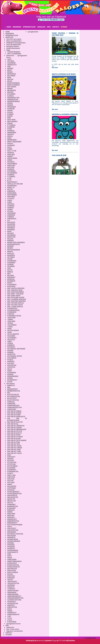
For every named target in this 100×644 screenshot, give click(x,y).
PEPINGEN (11, 266)
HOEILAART (11, 166)
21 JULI (10, 620)
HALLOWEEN (12, 486)
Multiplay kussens (13, 46)
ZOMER (10, 611)
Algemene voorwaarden (15, 631)
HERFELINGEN (12, 158)
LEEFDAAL (11, 204)
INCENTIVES (12, 501)
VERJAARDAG (12, 593)
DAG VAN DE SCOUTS (14, 433)
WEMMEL (11, 352)
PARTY (10, 556)
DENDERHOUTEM (13, 98)
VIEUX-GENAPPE (13, 334)
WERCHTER (11, 354)
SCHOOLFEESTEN (13, 565)
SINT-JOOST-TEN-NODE (15, 294)
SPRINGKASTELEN (29, 27)
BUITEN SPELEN (13, 395)
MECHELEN (11, 226)
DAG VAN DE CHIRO (14, 415)
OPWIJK (10, 259)
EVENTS (10, 473)
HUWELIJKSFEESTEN (14, 494)
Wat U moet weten (13, 629)
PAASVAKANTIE (13, 552)
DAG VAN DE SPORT (14, 435)
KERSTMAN (11, 514)
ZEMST (10, 371)
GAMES (10, 484)
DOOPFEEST (11, 457)
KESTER (10, 189)
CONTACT (56, 27)
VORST (10, 341)
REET (9, 274)
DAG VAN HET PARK (14, 451)
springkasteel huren (14, 624)
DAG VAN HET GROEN (15, 448)
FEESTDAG (11, 479)
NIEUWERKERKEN (14, 250)
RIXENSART (11, 277)
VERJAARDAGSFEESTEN (15, 598)
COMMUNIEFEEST (13, 406)
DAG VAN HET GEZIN (14, 446)
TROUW (10, 580)
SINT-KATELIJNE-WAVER (16, 298)
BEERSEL (10, 68)
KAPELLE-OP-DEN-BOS (15, 184)
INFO (49, 27)
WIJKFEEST (11, 605)
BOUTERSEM (12, 87)
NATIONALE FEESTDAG (15, 534)
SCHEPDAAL (11, 287)
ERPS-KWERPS (12, 122)
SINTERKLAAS (12, 569)
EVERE (10, 129)
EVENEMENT (12, 470)
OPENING (11, 543)
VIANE (9, 332)
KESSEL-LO (11, 188)
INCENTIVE (11, 499)
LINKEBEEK (11, 215)
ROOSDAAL (11, 279)
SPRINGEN (11, 578)
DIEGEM (10, 103)
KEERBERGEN (12, 186)
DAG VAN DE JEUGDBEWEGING (17, 419)
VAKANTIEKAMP (13, 591)
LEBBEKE (10, 374)
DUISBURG (11, 109)
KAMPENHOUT (12, 182)
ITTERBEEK (11, 177)
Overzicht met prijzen (14, 39)
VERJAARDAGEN (13, 594)
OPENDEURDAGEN (14, 541)
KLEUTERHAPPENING (15, 525)
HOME (9, 27)
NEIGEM (10, 248)
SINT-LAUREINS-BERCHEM (17, 299)
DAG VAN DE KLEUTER (15, 422)
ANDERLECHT (12, 65)
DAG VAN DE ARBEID (14, 411)
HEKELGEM (11, 155)
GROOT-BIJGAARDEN (14, 142)
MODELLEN (41, 27)
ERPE (9, 118)
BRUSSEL (10, 92)
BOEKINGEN (17, 27)
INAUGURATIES (13, 497)
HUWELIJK (11, 490)
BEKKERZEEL (12, 74)
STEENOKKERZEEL (14, 310)
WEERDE (10, 351)
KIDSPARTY (11, 517)
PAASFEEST (11, 549)
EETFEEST (11, 461)
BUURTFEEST (12, 398)
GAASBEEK (11, 131)
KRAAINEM (11, 197)
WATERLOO (11, 347)
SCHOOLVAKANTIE (14, 567)
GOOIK (9, 138)
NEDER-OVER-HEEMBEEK (16, 243)
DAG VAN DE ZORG (14, 442)
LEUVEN (10, 211)
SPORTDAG (11, 576)
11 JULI (10, 618)
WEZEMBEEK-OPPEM (15, 356)
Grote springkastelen (14, 45)
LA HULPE (11, 199)
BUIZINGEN (11, 94)
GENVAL (10, 136)
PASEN (10, 558)
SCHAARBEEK (12, 285)
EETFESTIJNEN (12, 466)
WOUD (10, 609)
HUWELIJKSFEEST (13, 492)
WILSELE (10, 360)
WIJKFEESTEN (12, 607)
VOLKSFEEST (12, 602)
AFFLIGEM (11, 61)
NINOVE (10, 252)
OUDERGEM (11, 263)
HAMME (10, 378)
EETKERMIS (11, 468)
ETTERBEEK (11, 125)
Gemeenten (10, 627)
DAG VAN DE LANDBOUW (16, 426)
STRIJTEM (11, 314)
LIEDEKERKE (11, 213)
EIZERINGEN (12, 373)
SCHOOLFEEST (12, 563)
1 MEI (9, 616)
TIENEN (10, 323)
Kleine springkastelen (14, 41)
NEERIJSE (11, 246)
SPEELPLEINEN (13, 572)
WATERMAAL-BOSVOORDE (16, 349)
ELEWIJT (10, 112)
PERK (9, 268)
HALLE (9, 147)
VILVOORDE (11, 336)
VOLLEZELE (11, 340)
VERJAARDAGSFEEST (14, 596)
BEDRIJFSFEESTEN (14, 391)
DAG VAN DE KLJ (13, 424)
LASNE (10, 202)
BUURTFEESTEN (13, 400)
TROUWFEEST (12, 582)
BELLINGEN (11, 76)
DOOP (9, 455)
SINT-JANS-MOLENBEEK (16, 292)
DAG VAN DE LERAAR (14, 428)
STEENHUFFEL (12, 308)
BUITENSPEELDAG (14, 396)
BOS (9, 393)
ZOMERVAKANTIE (13, 615)
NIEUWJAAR (12, 536)
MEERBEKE (11, 230)
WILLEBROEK (12, 358)
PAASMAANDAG (13, 550)
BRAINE (10, 89)
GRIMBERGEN (12, 140)
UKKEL (10, 329)
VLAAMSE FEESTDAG (14, 600)
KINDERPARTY (12, 523)
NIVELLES (11, 254)
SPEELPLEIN (12, 571)
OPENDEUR (11, 538)
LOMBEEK (11, 217)
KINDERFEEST (12, 519)
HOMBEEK (11, 169)
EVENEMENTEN (13, 472)
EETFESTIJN (11, 464)
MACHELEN (11, 222)
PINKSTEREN (12, 560)
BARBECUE (11, 385)
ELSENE (10, 116)
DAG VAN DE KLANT (14, 439)
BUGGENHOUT (12, 380)
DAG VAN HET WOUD (14, 453)
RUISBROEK (11, 281)
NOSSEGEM (11, 255)
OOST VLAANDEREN (14, 54)
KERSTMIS (11, 516)
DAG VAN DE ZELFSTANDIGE (17, 440)
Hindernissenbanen (13, 48)
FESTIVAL (11, 481)
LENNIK (10, 210)
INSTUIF (10, 503)
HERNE (10, 160)
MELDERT (11, 233)
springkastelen (33, 32)
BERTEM (10, 79)
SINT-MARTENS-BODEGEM (16, 301)
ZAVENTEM (11, 367)
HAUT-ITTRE (12, 151)
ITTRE (9, 178)
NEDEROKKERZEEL (14, 244)
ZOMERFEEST (12, 613)
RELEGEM (11, 276)
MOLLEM (10, 239)
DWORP (10, 111)
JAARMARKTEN (12, 506)
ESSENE (10, 123)
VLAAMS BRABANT (14, 52)
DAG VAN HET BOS (14, 444)
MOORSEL (11, 241)
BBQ (9, 387)
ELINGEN (10, 114)
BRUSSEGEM (12, 90)
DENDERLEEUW (13, 100)
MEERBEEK (11, 228)
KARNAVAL (11, 510)
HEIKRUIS (11, 153)
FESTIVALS (11, 483)
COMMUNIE (11, 404)
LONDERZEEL (12, 219)
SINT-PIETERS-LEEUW (15, 305)
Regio (8, 50)
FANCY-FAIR (11, 475)
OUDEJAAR (11, 547)
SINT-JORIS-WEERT (14, 296)
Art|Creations (70, 641)
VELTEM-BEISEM (13, 330)
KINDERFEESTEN (13, 521)
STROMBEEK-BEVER (14, 316)
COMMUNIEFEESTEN (14, 407)
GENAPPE (11, 134)
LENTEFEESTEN (13, 530)
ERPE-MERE (11, 120)
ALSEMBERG (11, 63)
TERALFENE (11, 318)
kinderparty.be (31, 641)
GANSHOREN (12, 133)
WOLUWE (11, 363)
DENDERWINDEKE (14, 101)
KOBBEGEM (11, 191)
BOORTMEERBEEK (13, 83)
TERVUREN (11, 321)
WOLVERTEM (12, 365)
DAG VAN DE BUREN (14, 413)
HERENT (10, 156)
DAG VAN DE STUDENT (15, 437)
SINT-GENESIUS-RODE (15, 290)
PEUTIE (10, 270)
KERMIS (10, 512)
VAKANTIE (11, 587)
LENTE (10, 527)
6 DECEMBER (12, 622)
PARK (9, 554)
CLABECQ (10, 96)
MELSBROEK (11, 235)
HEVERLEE (11, 162)
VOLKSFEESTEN (13, 604)
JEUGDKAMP (11, 508)
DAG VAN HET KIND (14, 450)
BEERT (10, 70)
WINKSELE (11, 362)
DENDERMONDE (13, 376)
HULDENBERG (12, 173)
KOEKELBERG (12, 193)
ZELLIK (10, 369)
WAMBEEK (11, 345)
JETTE (9, 180)
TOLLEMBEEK (12, 325)
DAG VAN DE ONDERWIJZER (17, 429)
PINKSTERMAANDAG (14, 561)
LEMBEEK (11, 208)
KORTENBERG (12, 195)
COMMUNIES (12, 409)
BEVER (10, 81)
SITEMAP (64, 27)
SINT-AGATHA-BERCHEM (16, 288)
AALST (9, 59)
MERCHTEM (11, 237)
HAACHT (10, 144)
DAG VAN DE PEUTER (15, 431)
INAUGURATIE (12, 495)
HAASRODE (11, 145)
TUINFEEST (11, 589)
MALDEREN (11, 224)
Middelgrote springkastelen (16, 43)
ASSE (9, 67)
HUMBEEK (11, 175)
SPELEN (10, 574)
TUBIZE (10, 327)
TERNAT (10, 319)
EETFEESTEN (12, 462)
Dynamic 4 (49, 641)
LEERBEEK (11, 206)
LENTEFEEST (12, 528)
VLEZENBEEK (12, 338)
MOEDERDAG (12, 532)
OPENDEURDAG (13, 539)
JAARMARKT (11, 505)
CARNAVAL (11, 402)
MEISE (9, 232)
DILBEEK (10, 105)
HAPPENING (12, 488)
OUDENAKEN (12, 261)
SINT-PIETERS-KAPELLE (16, 303)
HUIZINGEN (11, 171)
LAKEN (10, 200)
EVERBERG (11, 127)
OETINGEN (11, 257)
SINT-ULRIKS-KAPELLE (15, 307)
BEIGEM (10, 72)
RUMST (10, 283)
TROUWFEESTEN (13, 583)
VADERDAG (11, 585)
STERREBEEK (12, 312)
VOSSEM (10, 343)
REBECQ (10, 272)
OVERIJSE (10, 265)
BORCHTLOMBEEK (13, 85)
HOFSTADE (11, 167)
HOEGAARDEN (12, 164)
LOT (9, 221)
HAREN (10, 149)
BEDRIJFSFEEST (13, 389)
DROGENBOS (12, 107)
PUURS (10, 382)
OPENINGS (11, 545)
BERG (9, 78)
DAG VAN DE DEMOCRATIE (16, 417)
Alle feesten (11, 384)
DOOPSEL (10, 459)
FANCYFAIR (11, 477)
